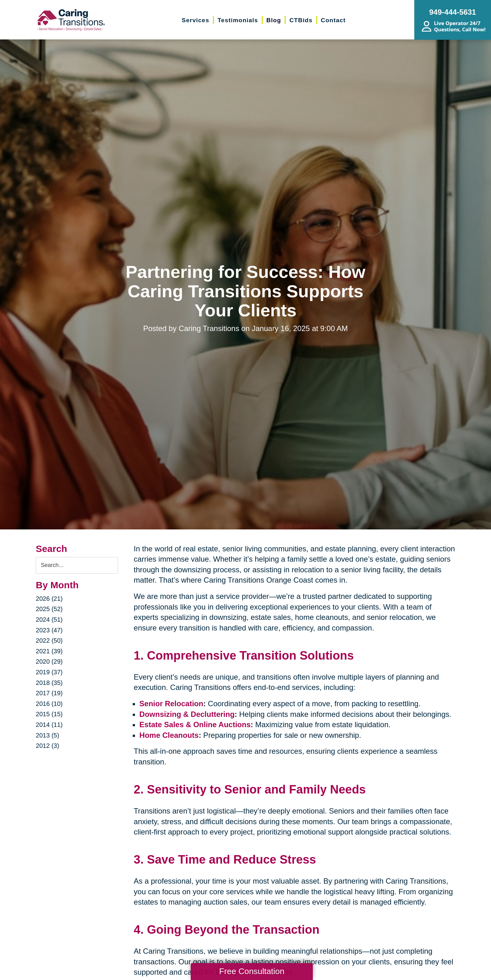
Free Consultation (252, 971)
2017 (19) (49, 693)
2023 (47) (49, 630)
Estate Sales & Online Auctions (195, 725)
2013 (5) (47, 735)
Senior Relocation (171, 704)
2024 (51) (49, 620)
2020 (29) (49, 661)
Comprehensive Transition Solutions (250, 656)
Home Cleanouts (169, 735)
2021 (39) (49, 651)
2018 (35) (49, 683)
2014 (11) (49, 725)
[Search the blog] (77, 565)
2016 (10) (49, 704)
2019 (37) (49, 672)
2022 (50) (49, 641)
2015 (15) (49, 714)
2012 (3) (47, 746)
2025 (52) (49, 609)
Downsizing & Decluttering (187, 714)
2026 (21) (49, 599)
